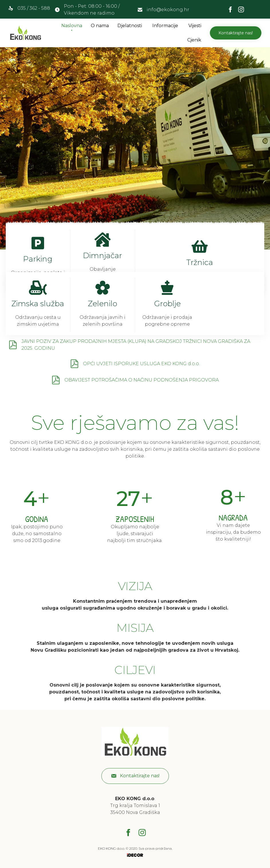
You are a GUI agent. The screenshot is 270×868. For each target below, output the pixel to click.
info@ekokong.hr (168, 10)
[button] (236, 33)
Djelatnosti (130, 26)
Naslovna (72, 26)
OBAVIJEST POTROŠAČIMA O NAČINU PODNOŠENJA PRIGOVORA (142, 380)
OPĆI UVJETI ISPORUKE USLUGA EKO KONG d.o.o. (141, 364)
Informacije (165, 26)
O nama (100, 26)
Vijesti (195, 26)
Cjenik (194, 40)
